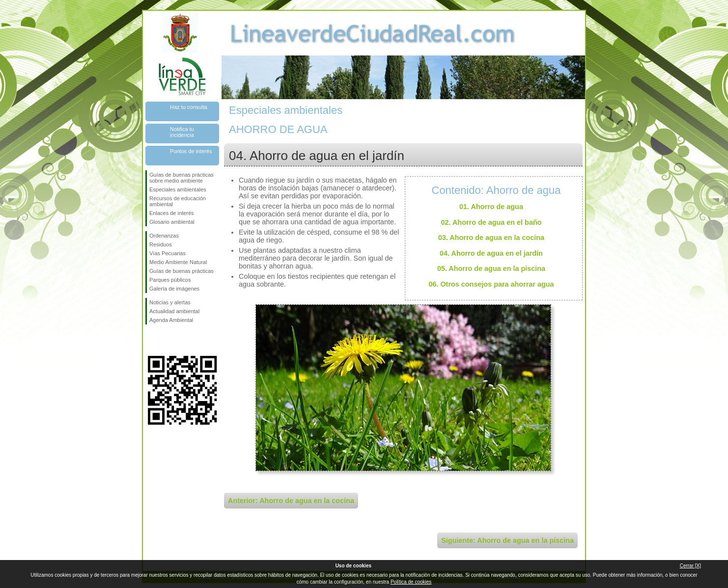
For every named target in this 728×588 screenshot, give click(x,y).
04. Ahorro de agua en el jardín (491, 253)
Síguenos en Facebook (151, 340)
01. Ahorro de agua (491, 207)
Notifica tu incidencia (182, 132)
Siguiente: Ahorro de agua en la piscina (507, 540)
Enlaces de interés (172, 213)
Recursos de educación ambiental (178, 201)
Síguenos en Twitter (168, 340)
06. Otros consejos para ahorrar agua (491, 284)
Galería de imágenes (174, 289)
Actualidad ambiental (174, 311)
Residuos (161, 244)
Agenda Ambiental (171, 320)
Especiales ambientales (178, 189)
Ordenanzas (164, 236)
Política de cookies (411, 582)
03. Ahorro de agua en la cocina (491, 238)
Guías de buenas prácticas (182, 271)
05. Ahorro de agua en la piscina (491, 268)
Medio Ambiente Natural (178, 262)
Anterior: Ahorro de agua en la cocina (291, 501)
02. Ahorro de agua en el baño (491, 222)
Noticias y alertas (170, 302)
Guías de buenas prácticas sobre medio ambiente (182, 178)
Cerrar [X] (690, 566)
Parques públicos (170, 280)
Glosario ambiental (172, 222)
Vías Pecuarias (168, 253)
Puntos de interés (191, 151)
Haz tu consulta (189, 107)
